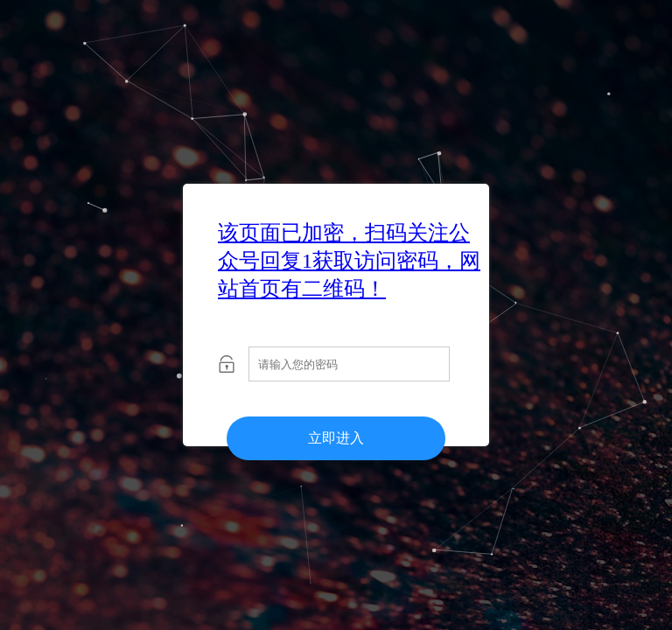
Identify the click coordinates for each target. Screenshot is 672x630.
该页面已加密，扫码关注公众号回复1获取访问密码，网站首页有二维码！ (349, 261)
